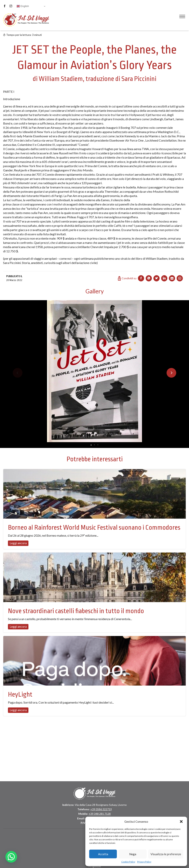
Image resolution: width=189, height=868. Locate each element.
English (23, 6)
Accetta (103, 854)
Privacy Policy (144, 862)
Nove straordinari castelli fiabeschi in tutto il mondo (76, 611)
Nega (133, 854)
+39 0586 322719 (101, 809)
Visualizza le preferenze (166, 854)
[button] (181, 822)
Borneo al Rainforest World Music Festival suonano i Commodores (94, 528)
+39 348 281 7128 (100, 814)
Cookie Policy (128, 862)
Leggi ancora (18, 543)
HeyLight (20, 694)
